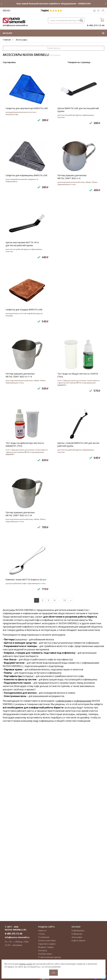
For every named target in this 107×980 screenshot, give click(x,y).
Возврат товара (46, 947)
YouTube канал (45, 954)
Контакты (43, 950)
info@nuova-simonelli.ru (15, 25)
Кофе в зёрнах (79, 940)
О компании (44, 937)
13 (65, 786)
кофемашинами (83, 886)
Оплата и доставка (47, 940)
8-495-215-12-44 (96, 25)
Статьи (41, 934)
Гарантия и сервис (47, 944)
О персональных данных (50, 957)
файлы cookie (26, 964)
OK (53, 973)
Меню (6, 11)
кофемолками (64, 886)
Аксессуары (77, 937)
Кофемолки (77, 934)
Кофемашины (78, 930)
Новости (42, 930)
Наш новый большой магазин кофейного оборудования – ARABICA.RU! (53, 4)
